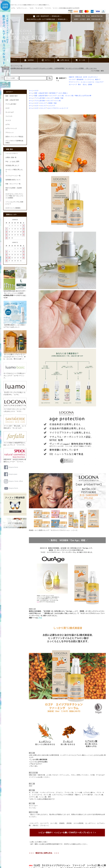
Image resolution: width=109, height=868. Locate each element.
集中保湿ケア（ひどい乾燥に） (59, 93)
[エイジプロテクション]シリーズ (58, 108)
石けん (85, 85)
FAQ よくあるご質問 (12, 162)
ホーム (31, 91)
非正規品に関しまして (12, 166)
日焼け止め (79, 77)
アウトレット (10, 133)
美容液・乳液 (59, 98)
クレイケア (72, 80)
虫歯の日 (72, 77)
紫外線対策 (80, 80)
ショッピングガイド (12, 153)
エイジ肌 (58, 101)
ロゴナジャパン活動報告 (13, 208)
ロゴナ (36, 91)
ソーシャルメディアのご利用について (14, 203)
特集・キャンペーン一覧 (13, 66)
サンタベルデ (10, 112)
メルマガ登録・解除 (97, 71)
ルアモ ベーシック (11, 128)
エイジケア (52, 106)
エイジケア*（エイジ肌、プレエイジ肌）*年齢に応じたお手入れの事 (70, 96)
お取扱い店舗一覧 (11, 157)
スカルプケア (99, 82)
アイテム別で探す (40, 98)
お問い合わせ (63, 60)
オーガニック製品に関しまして (14, 171)
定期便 (90, 85)
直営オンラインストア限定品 (14, 137)
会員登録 (29, 60)
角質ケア (98, 80)
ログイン (46, 60)
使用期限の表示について (13, 180)
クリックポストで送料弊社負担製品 (14, 142)
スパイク (8, 120)
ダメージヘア (73, 85)
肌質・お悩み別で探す (41, 93)
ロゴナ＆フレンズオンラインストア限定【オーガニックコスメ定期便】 (14, 196)
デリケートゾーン (74, 82)
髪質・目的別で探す (12, 96)
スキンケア (50, 98)
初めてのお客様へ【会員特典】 (14, 189)
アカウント (12, 60)
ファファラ (9, 116)
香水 (79, 85)
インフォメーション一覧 (13, 176)
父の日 (85, 77)
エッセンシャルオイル (87, 82)
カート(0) (80, 60)
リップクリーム (89, 80)
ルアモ (8, 125)
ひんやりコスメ (93, 77)
